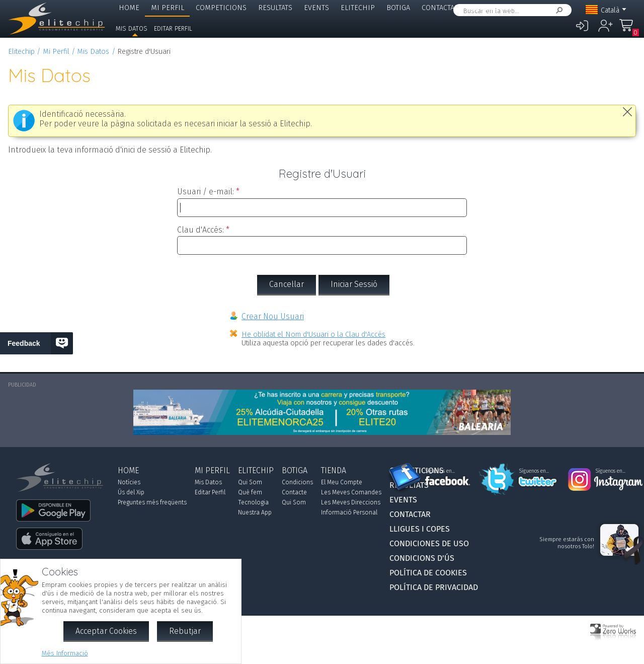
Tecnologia (253, 502)
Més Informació (65, 653)
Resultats (275, 8)
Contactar (440, 8)
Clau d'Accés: (200, 230)
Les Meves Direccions (351, 502)
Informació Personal (349, 512)
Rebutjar (185, 631)
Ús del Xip (131, 492)
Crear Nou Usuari (273, 316)
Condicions (297, 482)
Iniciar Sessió (354, 284)
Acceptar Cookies (106, 631)
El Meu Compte (342, 482)
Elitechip (358, 8)
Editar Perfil (173, 28)
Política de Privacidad (434, 587)
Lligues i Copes (498, 8)
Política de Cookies (428, 573)
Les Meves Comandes (351, 492)
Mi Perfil (168, 8)
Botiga (398, 8)
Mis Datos (132, 28)
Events (316, 8)
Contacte (294, 492)
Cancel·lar (287, 284)
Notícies (129, 482)
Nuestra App (255, 512)
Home (129, 8)
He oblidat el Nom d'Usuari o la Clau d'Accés (313, 335)
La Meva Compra (629, 30)
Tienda (334, 470)
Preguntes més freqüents (152, 502)
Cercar (557, 10)
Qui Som (250, 482)
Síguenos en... (440, 471)
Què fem (250, 492)
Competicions (221, 8)
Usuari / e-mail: (206, 192)
